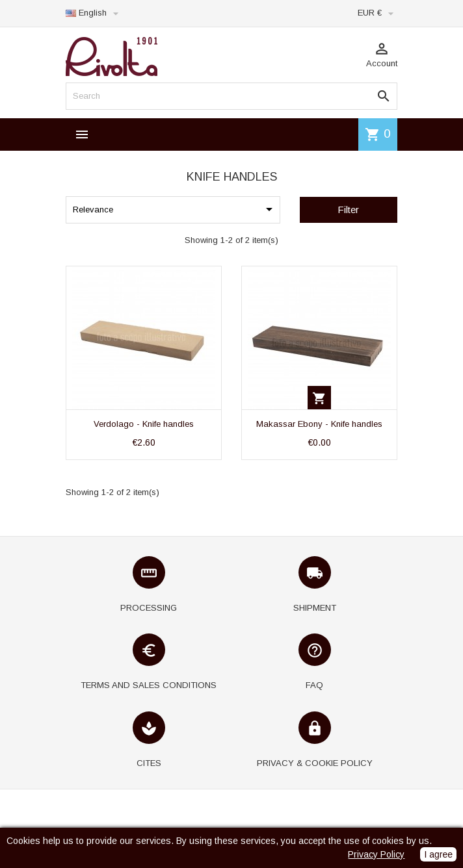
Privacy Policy (376, 854)
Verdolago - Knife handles (144, 424)
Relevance (175, 209)
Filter (348, 210)
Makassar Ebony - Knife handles (319, 424)
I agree (438, 854)
